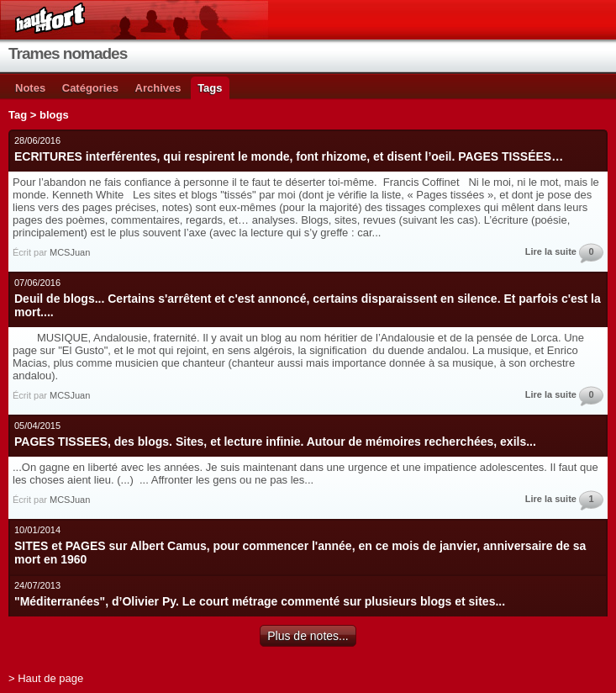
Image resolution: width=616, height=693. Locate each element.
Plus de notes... (308, 636)
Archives (158, 88)
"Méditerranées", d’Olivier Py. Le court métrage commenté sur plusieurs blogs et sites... (260, 601)
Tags (210, 88)
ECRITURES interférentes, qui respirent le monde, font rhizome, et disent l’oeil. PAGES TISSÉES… (289, 156)
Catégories (90, 88)
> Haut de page (46, 678)
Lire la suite (551, 251)
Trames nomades (68, 53)
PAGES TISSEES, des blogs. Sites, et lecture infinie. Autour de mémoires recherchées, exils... (275, 442)
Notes (30, 88)
